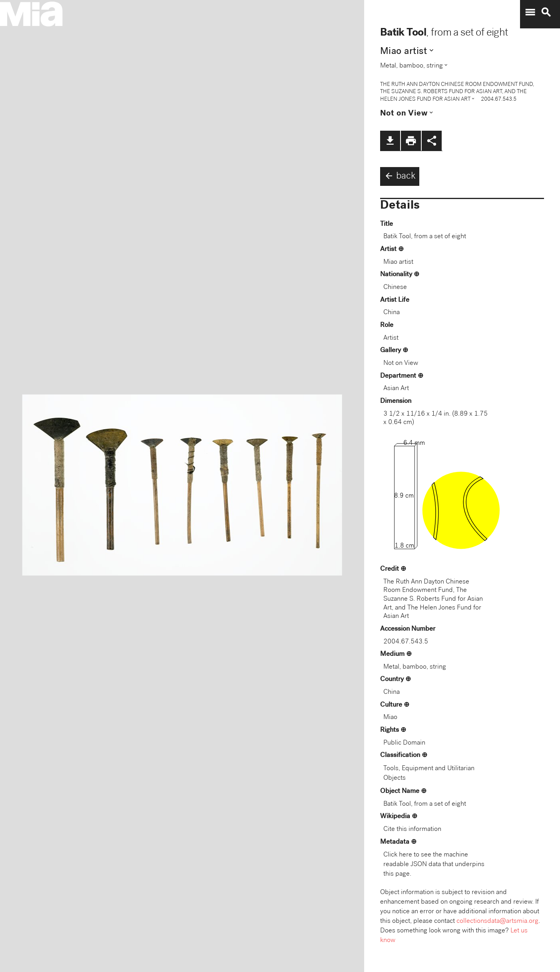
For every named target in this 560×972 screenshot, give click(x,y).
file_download (390, 141)
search (546, 12)
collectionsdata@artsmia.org (497, 921)
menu (530, 12)
